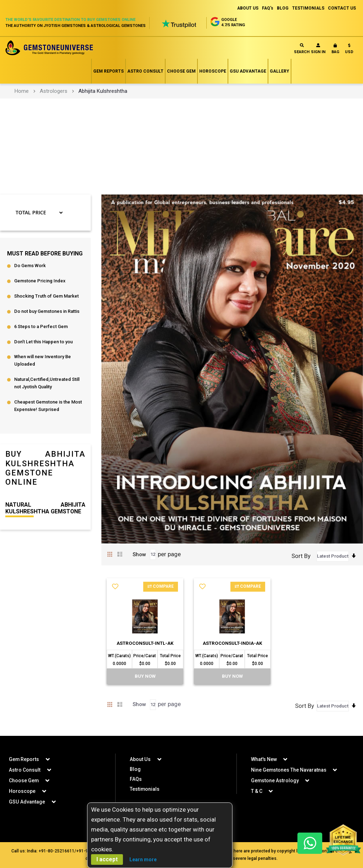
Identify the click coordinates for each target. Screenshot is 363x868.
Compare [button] (160, 587)
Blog (135, 769)
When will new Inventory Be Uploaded (43, 361)
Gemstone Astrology (275, 780)
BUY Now (145, 684)
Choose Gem (181, 71)
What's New (264, 759)
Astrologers (54, 91)
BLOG (282, 8)
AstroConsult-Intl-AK (145, 646)
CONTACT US (342, 8)
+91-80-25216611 (57, 851)
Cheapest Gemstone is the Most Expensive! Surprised (48, 406)
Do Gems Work (30, 266)
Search (302, 49)
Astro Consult (145, 71)
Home (22, 91)
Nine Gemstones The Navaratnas (289, 770)
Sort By (301, 556)
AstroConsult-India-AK (232, 646)
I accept (107, 859)
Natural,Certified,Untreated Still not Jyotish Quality (47, 384)
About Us (140, 759)
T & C (257, 791)
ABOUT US (247, 8)
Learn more (143, 859)
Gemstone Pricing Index (40, 281)
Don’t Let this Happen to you (43, 342)
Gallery (280, 71)
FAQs (136, 779)
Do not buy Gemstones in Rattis (47, 312)
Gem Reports (108, 71)
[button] (349, 50)
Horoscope (213, 71)
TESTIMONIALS (308, 8)
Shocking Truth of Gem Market (46, 296)
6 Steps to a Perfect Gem (41, 327)
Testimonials (145, 789)
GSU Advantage (248, 71)
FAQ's (267, 8)
